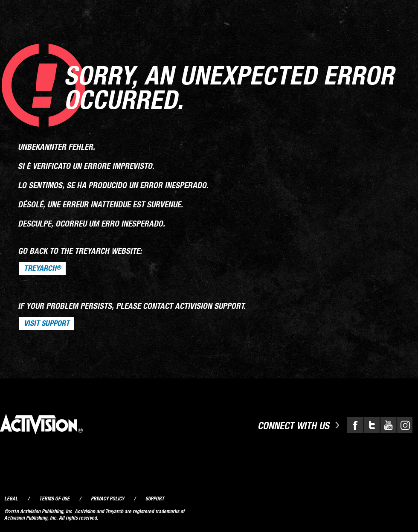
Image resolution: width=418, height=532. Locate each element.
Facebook (355, 425)
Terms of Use (54, 499)
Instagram (404, 425)
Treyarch (42, 268)
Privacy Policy (107, 499)
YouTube (387, 425)
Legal (11, 499)
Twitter (371, 425)
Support (155, 499)
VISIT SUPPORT (47, 323)
